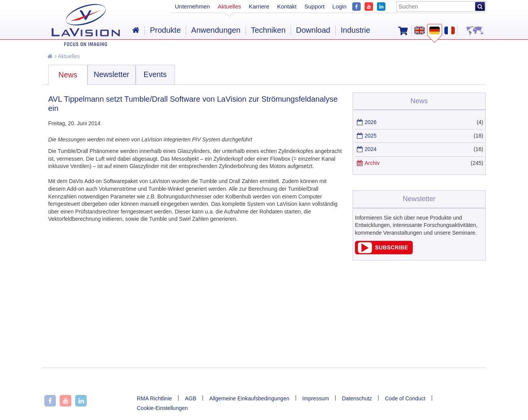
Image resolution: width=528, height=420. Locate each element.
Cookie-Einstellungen (162, 408)
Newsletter (112, 74)
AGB (191, 398)
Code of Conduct (405, 398)
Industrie (356, 30)
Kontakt (287, 6)
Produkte (165, 30)
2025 (371, 136)
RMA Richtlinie (154, 398)
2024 (371, 149)
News (68, 75)
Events (155, 74)
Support (315, 6)
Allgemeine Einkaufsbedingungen (249, 398)
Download (313, 30)
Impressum (315, 398)
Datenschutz (357, 398)
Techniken (268, 30)
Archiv (372, 163)
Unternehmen (193, 6)
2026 (371, 122)
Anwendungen (216, 30)
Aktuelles (67, 56)
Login (339, 6)
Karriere (259, 6)
